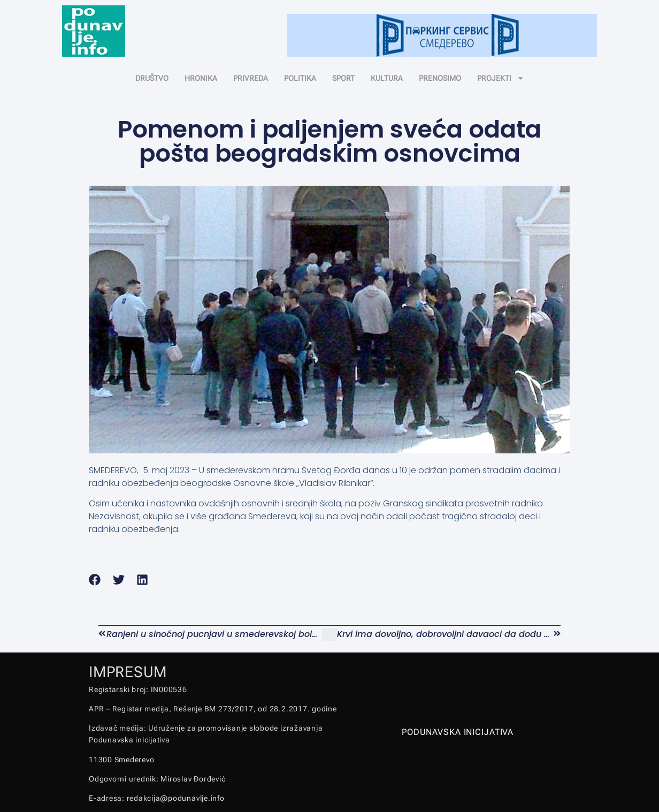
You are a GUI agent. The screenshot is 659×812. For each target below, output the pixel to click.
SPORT (343, 78)
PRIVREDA (251, 78)
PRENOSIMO (440, 78)
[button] (95, 579)
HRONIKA (201, 78)
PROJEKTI (501, 78)
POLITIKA (300, 78)
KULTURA (387, 78)
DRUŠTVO (152, 78)
